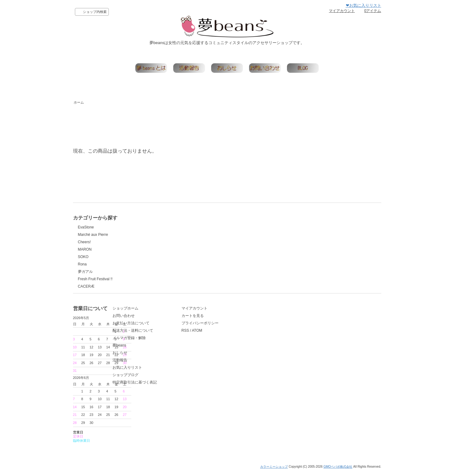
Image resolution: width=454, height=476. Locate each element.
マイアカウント (342, 11)
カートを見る (240, 326)
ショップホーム (166, 319)
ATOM (244, 341)
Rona (82, 264)
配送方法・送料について (174, 341)
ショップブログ (166, 385)
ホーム (79, 102)
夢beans (160, 356)
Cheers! (84, 242)
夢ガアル (85, 272)
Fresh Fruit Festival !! (95, 279)
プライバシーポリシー (247, 334)
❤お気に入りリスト (364, 5)
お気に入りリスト (168, 378)
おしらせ (161, 363)
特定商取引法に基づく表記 (176, 393)
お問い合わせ (165, 326)
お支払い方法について (172, 334)
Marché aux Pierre (93, 235)
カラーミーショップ (274, 471)
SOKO (83, 257)
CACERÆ (86, 286)
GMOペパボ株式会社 (338, 471)
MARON (85, 249)
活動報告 (161, 371)
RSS (233, 341)
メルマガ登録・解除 (170, 348)
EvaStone (86, 227)
